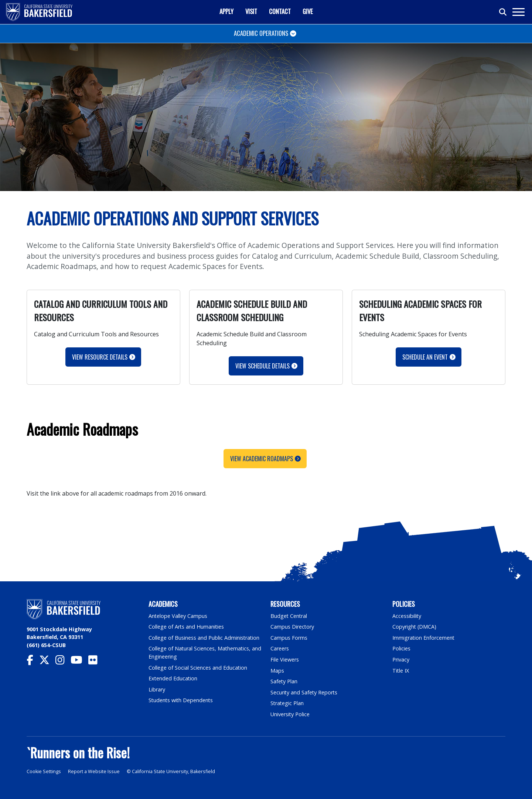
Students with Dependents (181, 700)
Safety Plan (284, 681)
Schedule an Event (425, 357)
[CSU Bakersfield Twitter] (47, 662)
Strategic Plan (287, 703)
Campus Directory (292, 627)
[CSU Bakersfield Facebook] (33, 662)
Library (157, 689)
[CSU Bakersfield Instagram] (63, 662)
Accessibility (407, 616)
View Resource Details (100, 357)
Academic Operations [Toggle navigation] (261, 33)
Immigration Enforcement (424, 638)
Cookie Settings (44, 771)
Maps (277, 671)
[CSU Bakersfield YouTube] (79, 662)
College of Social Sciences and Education (198, 668)
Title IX (401, 671)
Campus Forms (289, 638)
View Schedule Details (262, 366)
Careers (280, 648)
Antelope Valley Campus (178, 616)
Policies (401, 648)
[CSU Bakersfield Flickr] (96, 662)
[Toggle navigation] (518, 12)
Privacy (401, 659)
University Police (290, 714)
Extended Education (173, 678)
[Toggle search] (503, 12)
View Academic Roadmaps (262, 459)
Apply (226, 11)
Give (308, 11)
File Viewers (285, 659)
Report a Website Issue (94, 771)
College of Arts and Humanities (187, 627)
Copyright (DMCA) (415, 627)
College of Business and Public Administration (204, 638)
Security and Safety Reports (304, 692)
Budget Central (289, 616)
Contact (280, 11)
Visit (251, 11)
